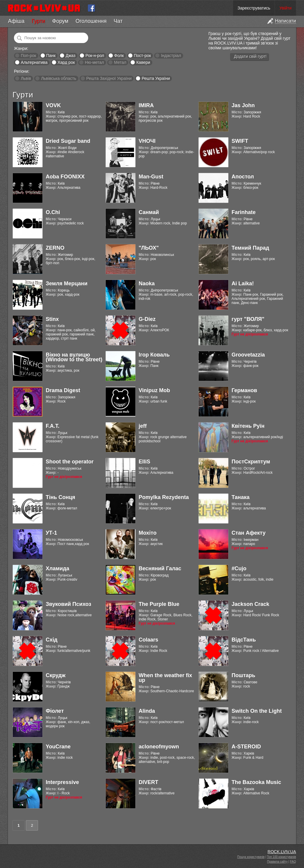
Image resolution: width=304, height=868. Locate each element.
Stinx (52, 319)
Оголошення (91, 21)
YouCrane (58, 747)
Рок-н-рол (95, 56)
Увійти (285, 8)
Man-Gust (151, 177)
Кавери (143, 62)
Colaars (148, 640)
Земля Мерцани (67, 283)
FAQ (293, 862)
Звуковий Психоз (68, 604)
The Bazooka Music (256, 782)
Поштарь (243, 675)
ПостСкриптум (251, 462)
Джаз (71, 56)
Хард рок (66, 62)
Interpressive (62, 782)
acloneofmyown (159, 747)
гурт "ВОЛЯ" (248, 319)
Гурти (38, 21)
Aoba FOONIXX (65, 177)
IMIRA (146, 105)
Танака (240, 497)
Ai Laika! (243, 283)
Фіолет (55, 711)
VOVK (53, 105)
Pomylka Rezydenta (164, 497)
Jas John (243, 105)
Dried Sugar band (68, 141)
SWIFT (240, 141)
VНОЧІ (147, 141)
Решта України (156, 78)
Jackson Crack (250, 604)
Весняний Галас (160, 568)
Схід (52, 640)
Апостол (243, 177)
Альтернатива (34, 62)
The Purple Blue (159, 604)
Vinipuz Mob (154, 390)
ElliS (144, 462)
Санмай (149, 212)
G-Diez (147, 319)
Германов (244, 390)
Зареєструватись (254, 8)
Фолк (119, 56)
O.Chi (53, 212)
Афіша (16, 21)
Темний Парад (250, 248)
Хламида (57, 568)
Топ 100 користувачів (281, 857)
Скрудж (56, 675)
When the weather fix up (165, 678)
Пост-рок (142, 56)
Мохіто (148, 533)
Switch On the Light (257, 711)
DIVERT (148, 782)
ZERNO (55, 248)
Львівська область (59, 78)
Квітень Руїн (248, 426)
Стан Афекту (249, 533)
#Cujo (239, 568)
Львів (26, 78)
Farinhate (244, 212)
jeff (143, 426)
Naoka (147, 283)
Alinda (147, 711)
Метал (120, 62)
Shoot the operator (70, 462)
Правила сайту (277, 862)
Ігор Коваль (154, 355)
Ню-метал (94, 62)
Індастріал (171, 56)
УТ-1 (51, 533)
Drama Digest (63, 390)
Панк (51, 56)
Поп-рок (28, 56)
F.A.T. (53, 426)
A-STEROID (246, 747)
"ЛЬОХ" (149, 248)
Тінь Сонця (60, 497)
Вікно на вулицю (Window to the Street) (74, 357)
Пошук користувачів (251, 857)
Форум (60, 21)
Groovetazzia (248, 355)
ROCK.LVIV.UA (282, 852)
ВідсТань (244, 640)
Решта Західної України (109, 78)
